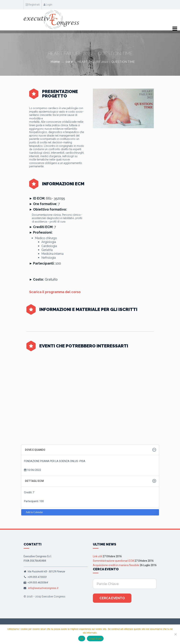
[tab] (90, 450)
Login (48, 5)
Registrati (33, 5)
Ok (82, 639)
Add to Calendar (34, 512)
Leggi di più (95, 639)
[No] (175, 634)
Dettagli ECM (34, 481)
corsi (69, 62)
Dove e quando (35, 450)
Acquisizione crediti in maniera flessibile (116, 565)
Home (55, 62)
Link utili (97, 556)
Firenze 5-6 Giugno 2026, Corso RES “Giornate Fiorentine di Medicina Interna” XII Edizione (122, 397)
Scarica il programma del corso (55, 292)
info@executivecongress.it (43, 588)
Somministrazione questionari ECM (113, 561)
